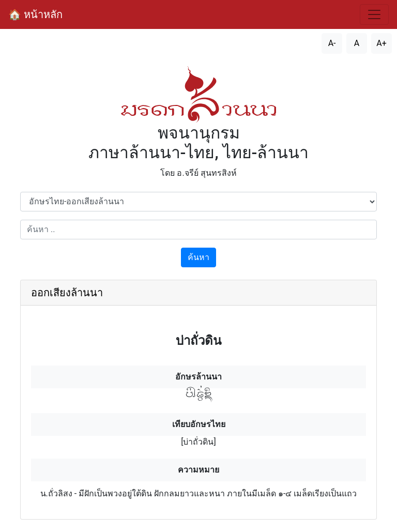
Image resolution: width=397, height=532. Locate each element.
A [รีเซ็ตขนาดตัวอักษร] (357, 43)
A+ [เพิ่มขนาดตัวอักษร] (381, 43)
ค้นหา (198, 257)
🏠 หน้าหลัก (35, 14)
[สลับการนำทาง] (374, 14)
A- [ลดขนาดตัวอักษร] (332, 43)
